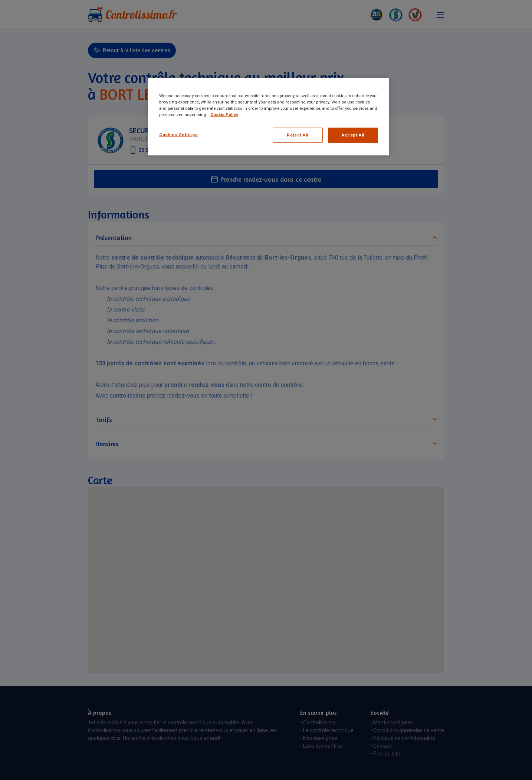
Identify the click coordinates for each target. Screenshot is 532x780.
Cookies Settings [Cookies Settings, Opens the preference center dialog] (178, 135)
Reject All (298, 135)
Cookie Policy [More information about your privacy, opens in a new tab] (224, 115)
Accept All (353, 135)
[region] (269, 117)
